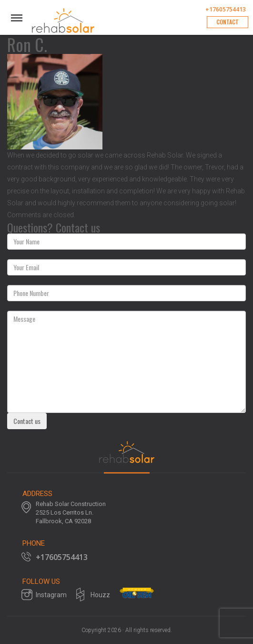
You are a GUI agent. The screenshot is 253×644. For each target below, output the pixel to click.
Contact (228, 22)
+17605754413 (226, 10)
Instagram (51, 595)
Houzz (100, 595)
